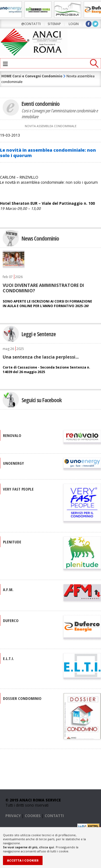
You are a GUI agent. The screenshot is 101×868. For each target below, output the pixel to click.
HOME (6, 76)
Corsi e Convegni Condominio (37, 76)
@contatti (31, 24)
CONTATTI (54, 816)
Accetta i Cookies (23, 860)
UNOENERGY (13, 463)
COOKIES (33, 816)
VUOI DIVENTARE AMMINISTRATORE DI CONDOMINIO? (43, 288)
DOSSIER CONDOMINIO (22, 698)
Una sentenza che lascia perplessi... (41, 357)
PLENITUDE (12, 542)
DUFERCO (11, 620)
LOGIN (74, 24)
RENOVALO (12, 435)
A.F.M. (8, 589)
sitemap (54, 24)
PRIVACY (13, 816)
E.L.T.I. (8, 658)
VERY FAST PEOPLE (18, 489)
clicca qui (47, 847)
